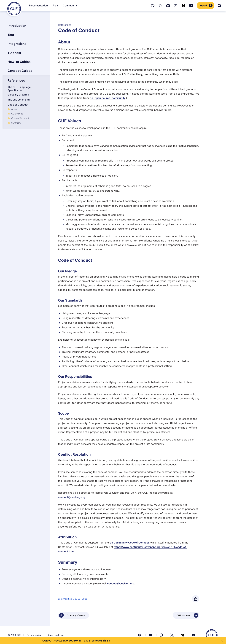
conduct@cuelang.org (72, 497)
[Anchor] (57, 42)
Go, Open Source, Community (108, 98)
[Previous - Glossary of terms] (74, 615)
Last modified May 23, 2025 (73, 599)
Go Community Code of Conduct (129, 543)
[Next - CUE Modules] (186, 615)
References (65, 25)
